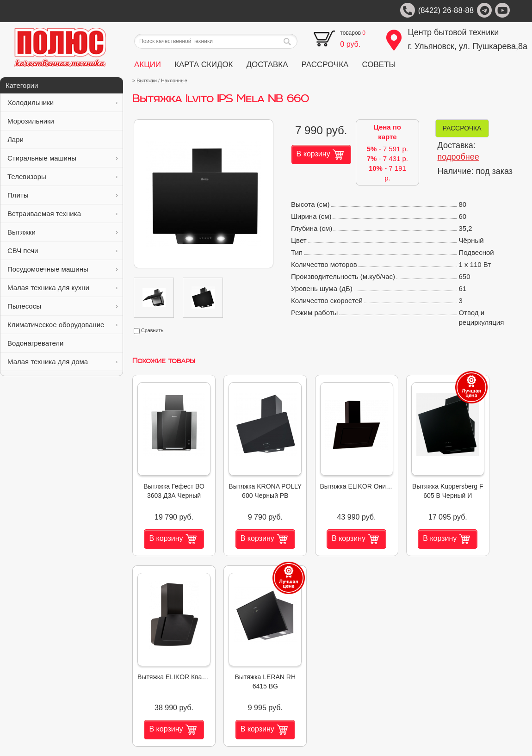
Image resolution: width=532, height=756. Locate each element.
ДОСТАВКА (267, 65)
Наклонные (174, 81)
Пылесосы (62, 306)
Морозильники (62, 121)
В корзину (320, 155)
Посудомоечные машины (62, 269)
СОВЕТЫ (379, 65)
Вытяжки (62, 232)
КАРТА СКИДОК (204, 65)
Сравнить (148, 330)
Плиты (62, 195)
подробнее (458, 157)
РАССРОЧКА (325, 65)
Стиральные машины (62, 158)
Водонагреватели (62, 343)
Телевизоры (62, 177)
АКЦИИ (148, 65)
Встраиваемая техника (62, 214)
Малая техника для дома (62, 362)
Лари (62, 139)
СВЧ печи (62, 251)
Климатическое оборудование (62, 325)
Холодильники (62, 102)
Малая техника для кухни (62, 288)
